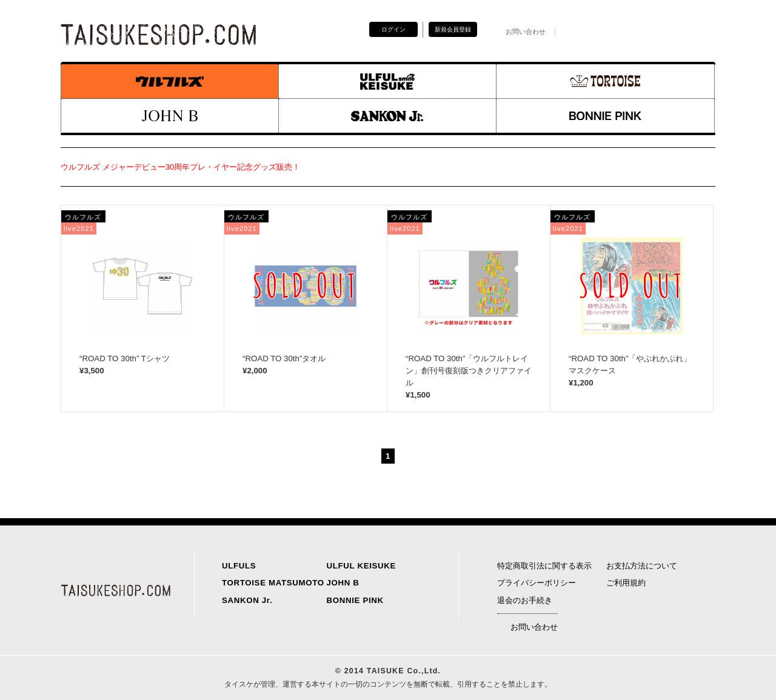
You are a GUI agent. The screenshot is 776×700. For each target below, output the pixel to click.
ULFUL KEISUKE (362, 566)
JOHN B (343, 583)
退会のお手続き (525, 600)
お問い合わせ (519, 32)
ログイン (393, 29)
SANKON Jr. (247, 600)
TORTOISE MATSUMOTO (273, 583)
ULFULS (239, 566)
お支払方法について (642, 566)
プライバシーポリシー (537, 583)
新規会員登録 (453, 29)
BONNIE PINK (355, 600)
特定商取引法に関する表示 (544, 566)
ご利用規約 (626, 583)
